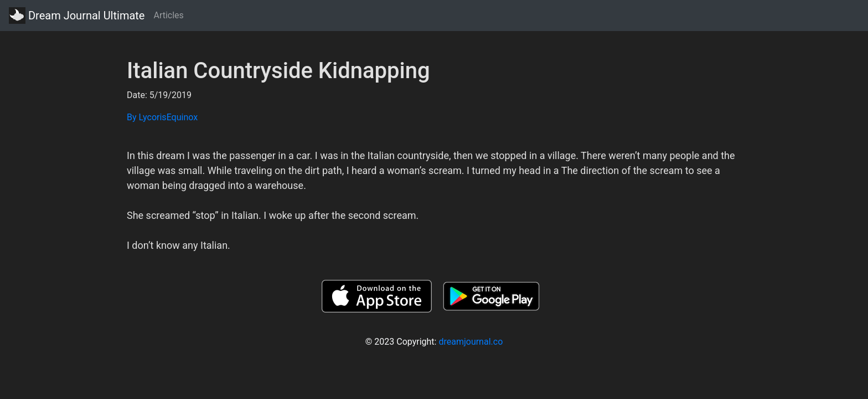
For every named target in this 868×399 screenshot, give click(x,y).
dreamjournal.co (471, 342)
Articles (168, 15)
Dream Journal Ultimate (77, 16)
